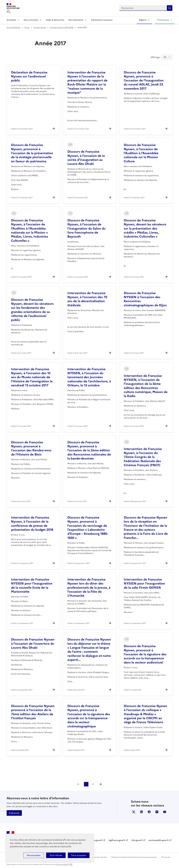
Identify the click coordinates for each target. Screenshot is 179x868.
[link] (78, 784)
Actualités (11, 20)
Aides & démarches (55, 20)
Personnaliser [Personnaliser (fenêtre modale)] (34, 855)
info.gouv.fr (137, 840)
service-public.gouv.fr (159, 840)
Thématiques (163, 20)
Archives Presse (40, 28)
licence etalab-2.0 (63, 864)
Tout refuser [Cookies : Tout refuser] (56, 855)
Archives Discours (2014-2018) (62, 28)
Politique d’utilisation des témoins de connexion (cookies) (134, 857)
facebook (149, 812)
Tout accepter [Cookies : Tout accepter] (79, 855)
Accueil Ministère (14, 28)
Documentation (76, 20)
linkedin (141, 812)
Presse (27, 28)
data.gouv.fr (97, 840)
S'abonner (14, 813)
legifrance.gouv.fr (117, 840)
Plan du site (166, 857)
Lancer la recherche (170, 8)
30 (165, 57)
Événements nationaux (102, 20)
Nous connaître (31, 20)
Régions (143, 20)
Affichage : (162, 57)
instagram (157, 812)
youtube (165, 812)
